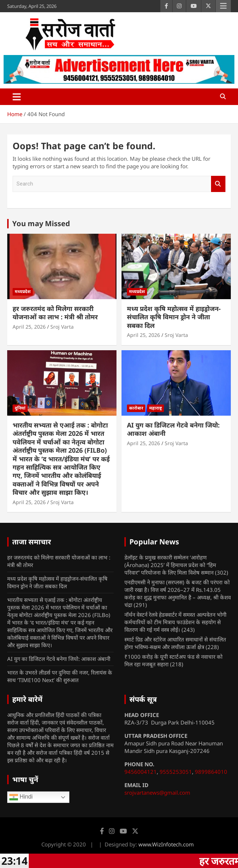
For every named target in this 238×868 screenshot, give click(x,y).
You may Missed (41, 223)
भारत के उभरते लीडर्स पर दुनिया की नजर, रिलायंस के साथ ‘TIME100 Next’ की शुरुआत (60, 676)
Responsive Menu (223, 6)
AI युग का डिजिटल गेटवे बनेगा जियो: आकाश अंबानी (173, 429)
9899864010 (211, 772)
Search (218, 184)
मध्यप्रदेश (23, 291)
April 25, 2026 (29, 327)
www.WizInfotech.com (166, 844)
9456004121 (141, 772)
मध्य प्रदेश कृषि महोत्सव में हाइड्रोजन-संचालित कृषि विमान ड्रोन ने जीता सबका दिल (174, 317)
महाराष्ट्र (155, 408)
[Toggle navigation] (17, 97)
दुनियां (20, 408)
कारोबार (136, 408)
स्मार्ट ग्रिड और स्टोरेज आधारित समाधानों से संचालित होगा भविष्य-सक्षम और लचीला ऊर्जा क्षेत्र (175, 643)
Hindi (21, 797)
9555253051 (176, 772)
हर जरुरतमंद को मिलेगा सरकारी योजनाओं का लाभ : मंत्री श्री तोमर (55, 313)
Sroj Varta (62, 327)
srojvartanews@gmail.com (157, 792)
